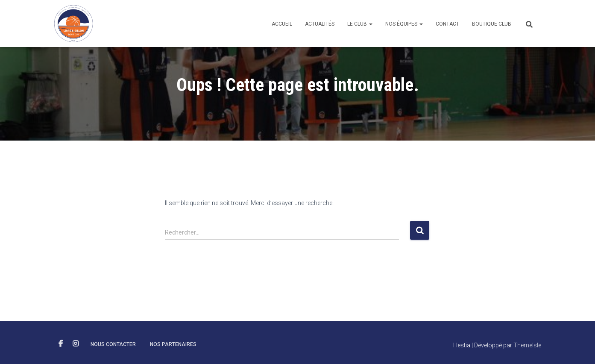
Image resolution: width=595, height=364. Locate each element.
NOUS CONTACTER (113, 344)
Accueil (282, 24)
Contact (447, 24)
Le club (360, 24)
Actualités (320, 24)
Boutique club (492, 24)
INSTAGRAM (76, 344)
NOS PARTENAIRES (173, 344)
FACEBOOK (61, 344)
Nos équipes (404, 24)
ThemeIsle (527, 345)
